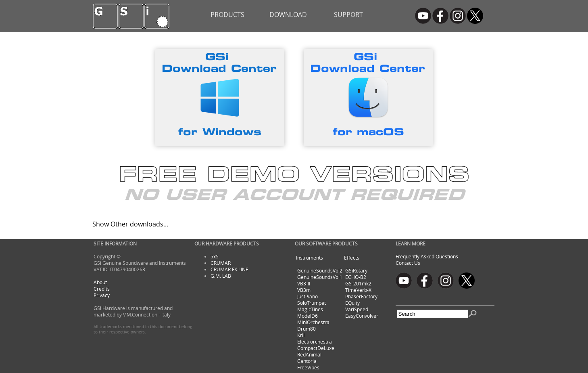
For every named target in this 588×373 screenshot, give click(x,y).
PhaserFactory (361, 296)
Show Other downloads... (130, 224)
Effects (352, 258)
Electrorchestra (315, 342)
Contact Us (408, 263)
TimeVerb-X (358, 290)
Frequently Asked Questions (427, 256)
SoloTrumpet (312, 303)
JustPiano (308, 296)
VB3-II (304, 283)
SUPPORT (348, 15)
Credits (102, 289)
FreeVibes (308, 367)
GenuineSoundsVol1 (320, 277)
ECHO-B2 (356, 277)
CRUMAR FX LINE (229, 269)
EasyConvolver (362, 316)
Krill (301, 335)
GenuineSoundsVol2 (320, 270)
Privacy (102, 295)
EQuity (352, 303)
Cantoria (307, 361)
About (100, 282)
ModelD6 (308, 316)
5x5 (215, 256)
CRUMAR (221, 263)
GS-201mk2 (358, 283)
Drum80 (307, 329)
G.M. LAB (221, 276)
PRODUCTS (227, 15)
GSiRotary (356, 270)
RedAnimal (309, 354)
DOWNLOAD (288, 15)
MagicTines (310, 309)
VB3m (304, 290)
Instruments (310, 258)
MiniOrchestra (313, 322)
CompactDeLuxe (316, 348)
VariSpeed (357, 309)
